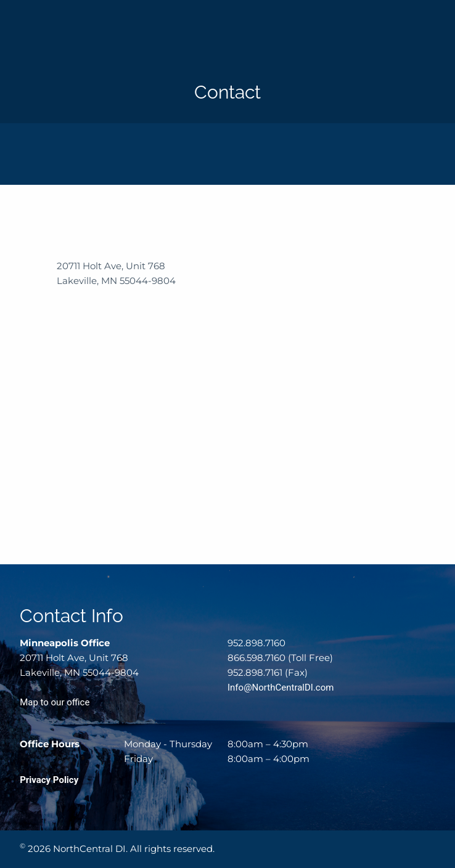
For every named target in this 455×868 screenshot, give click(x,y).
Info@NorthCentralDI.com (281, 688)
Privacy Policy (49, 780)
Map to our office (55, 702)
